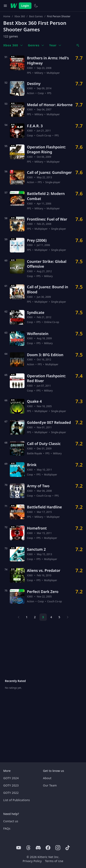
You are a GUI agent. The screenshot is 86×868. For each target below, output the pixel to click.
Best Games (36, 16)
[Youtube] (19, 848)
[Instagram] (58, 848)
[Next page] (68, 617)
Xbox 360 (20, 16)
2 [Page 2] (35, 617)
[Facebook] (48, 848)
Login (25, 6)
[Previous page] (19, 617)
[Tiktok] (68, 848)
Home (7, 16)
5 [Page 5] (59, 617)
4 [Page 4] (51, 617)
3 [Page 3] (43, 617)
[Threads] (28, 848)
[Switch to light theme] (36, 6)
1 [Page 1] (27, 617)
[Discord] (38, 848)
